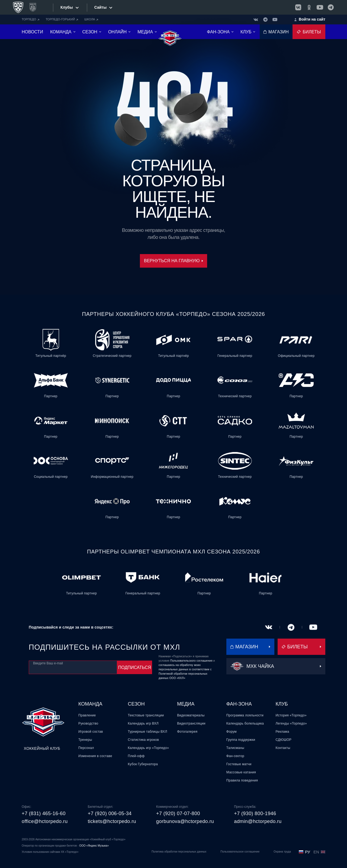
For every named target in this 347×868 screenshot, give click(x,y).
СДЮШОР (283, 740)
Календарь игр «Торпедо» (149, 748)
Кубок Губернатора (143, 764)
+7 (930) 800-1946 (255, 813)
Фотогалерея (187, 732)
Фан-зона (239, 704)
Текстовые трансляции (146, 715)
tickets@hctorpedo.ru (112, 821)
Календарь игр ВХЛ (143, 723)
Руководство (88, 723)
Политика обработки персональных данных (179, 852)
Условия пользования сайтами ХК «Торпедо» (50, 852)
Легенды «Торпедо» (291, 723)
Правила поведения (242, 780)
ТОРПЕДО (30, 19)
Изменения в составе (95, 756)
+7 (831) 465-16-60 (44, 813)
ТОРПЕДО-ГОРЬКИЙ (62, 19)
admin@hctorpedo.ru (258, 821)
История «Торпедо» (291, 715)
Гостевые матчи (239, 764)
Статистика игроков (144, 740)
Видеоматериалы (191, 715)
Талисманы (235, 748)
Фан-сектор (235, 756)
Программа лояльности (245, 715)
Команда (90, 704)
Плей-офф (136, 756)
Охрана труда (282, 852)
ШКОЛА (91, 19)
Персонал (86, 748)
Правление (87, 715)
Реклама (282, 732)
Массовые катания (241, 772)
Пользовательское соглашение (240, 852)
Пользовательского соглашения (191, 661)
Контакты (283, 748)
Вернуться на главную (173, 261)
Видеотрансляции (191, 723)
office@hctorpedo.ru (45, 821)
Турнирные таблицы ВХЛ (148, 732)
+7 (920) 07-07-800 (178, 813)
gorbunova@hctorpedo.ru (185, 821)
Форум (232, 732)
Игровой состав (91, 732)
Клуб (282, 704)
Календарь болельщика (245, 723)
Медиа (186, 704)
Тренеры (85, 740)
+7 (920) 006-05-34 (110, 813)
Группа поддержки (241, 740)
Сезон (136, 704)
